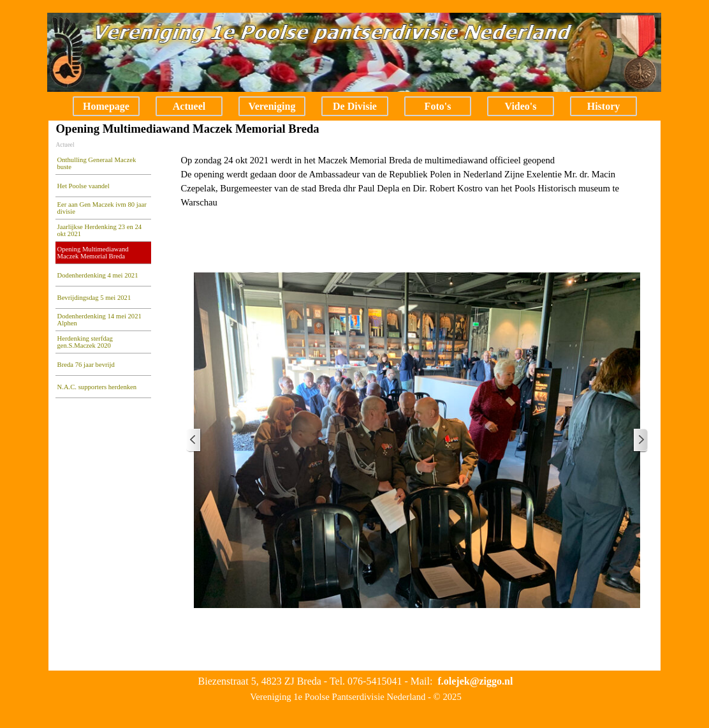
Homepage (106, 106)
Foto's (438, 106)
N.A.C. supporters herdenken (97, 387)
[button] (475, 681)
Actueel (189, 106)
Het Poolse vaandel (84, 186)
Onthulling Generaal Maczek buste (97, 163)
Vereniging (272, 106)
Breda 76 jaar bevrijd (86, 365)
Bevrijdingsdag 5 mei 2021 (94, 298)
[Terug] (194, 441)
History (604, 106)
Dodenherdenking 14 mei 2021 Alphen (99, 320)
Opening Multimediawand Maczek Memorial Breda (93, 253)
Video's (520, 106)
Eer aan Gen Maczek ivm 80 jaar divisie (102, 208)
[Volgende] (640, 441)
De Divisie (355, 106)
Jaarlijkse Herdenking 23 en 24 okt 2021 (100, 230)
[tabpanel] (417, 181)
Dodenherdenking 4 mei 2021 (98, 275)
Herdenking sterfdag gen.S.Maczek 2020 (85, 342)
